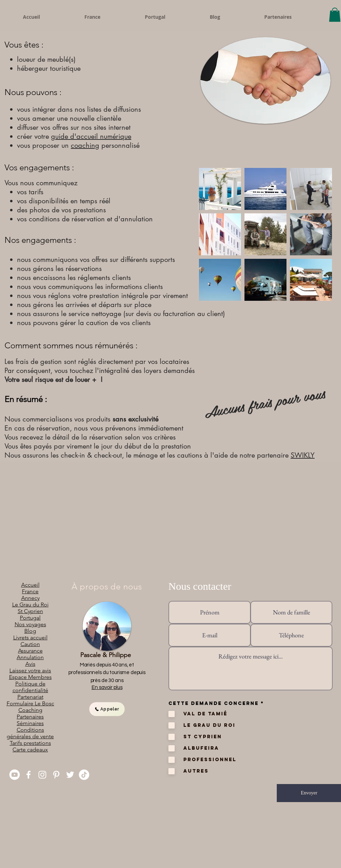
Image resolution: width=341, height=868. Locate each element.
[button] (335, 15)
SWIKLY (303, 455)
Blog (30, 631)
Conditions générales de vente (30, 733)
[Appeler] (107, 709)
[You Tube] (15, 775)
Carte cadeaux (30, 750)
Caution (30, 644)
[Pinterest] (56, 775)
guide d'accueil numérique (91, 136)
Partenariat (30, 697)
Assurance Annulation (30, 654)
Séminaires (30, 723)
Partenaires (30, 717)
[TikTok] (84, 775)
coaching (85, 145)
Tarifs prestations (30, 743)
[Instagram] (42, 775)
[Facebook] (28, 775)
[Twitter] (70, 775)
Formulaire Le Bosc (30, 703)
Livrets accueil (30, 637)
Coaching (30, 710)
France (30, 591)
